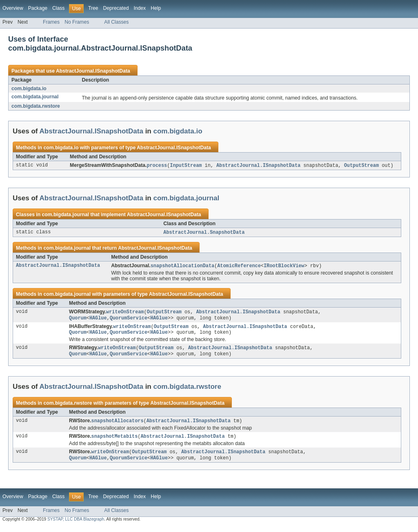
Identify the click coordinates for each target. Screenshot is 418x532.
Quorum (78, 320)
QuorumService (129, 320)
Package (38, 8)
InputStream (186, 166)
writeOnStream (125, 313)
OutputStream (361, 166)
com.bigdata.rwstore (36, 106)
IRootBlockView (284, 267)
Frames (51, 22)
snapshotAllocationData (182, 267)
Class (58, 8)
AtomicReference (239, 267)
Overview (13, 8)
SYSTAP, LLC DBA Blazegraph (76, 525)
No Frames (77, 22)
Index (140, 8)
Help (156, 8)
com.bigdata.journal (35, 97)
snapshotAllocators (118, 425)
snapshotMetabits (115, 441)
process (157, 166)
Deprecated (116, 8)
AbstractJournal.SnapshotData (204, 233)
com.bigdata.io (29, 89)
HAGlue (98, 320)
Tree (93, 8)
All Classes (116, 22)
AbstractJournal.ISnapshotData (93, 71)
